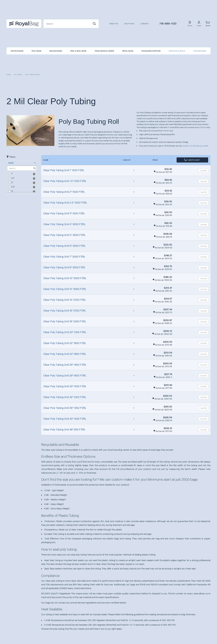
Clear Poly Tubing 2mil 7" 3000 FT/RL (64, 257)
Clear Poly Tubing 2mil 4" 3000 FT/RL (64, 224)
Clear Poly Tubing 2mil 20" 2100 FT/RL (65, 332)
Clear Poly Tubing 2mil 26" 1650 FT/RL (65, 365)
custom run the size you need (195, 146)
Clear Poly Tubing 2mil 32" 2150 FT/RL (65, 397)
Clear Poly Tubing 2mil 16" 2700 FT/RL (65, 311)
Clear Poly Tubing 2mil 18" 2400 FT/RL (65, 321)
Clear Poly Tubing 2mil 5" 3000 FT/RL (64, 235)
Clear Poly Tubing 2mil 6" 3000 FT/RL (64, 246)
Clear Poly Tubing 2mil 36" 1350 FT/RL (65, 408)
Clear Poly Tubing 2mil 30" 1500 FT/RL (65, 386)
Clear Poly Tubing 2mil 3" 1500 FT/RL (64, 213)
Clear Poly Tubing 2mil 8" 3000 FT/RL (64, 267)
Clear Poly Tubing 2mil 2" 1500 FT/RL (64, 192)
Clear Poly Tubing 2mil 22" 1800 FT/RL (65, 343)
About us (114, 24)
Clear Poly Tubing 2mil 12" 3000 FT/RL (65, 289)
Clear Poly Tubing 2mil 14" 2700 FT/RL (65, 300)
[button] (22, 163)
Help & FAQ (129, 24)
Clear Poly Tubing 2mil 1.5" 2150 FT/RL (65, 181)
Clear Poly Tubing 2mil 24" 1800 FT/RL (65, 354)
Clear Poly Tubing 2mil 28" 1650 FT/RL (65, 375)
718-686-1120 (168, 23)
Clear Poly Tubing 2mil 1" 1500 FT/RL (64, 170)
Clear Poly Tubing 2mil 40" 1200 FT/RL (65, 419)
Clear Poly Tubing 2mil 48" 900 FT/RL (64, 429)
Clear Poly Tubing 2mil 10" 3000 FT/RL (65, 278)
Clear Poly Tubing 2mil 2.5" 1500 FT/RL (65, 203)
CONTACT (145, 24)
